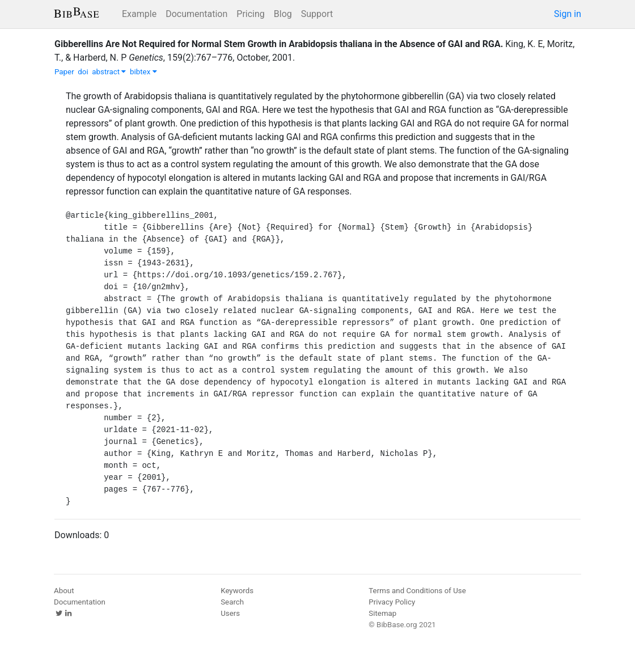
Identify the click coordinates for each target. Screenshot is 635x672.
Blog (283, 14)
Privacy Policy (392, 602)
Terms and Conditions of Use (417, 591)
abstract (109, 72)
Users (230, 613)
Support (317, 14)
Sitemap (382, 613)
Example (139, 14)
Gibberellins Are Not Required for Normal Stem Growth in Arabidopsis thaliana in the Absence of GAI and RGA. (279, 44)
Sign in (568, 14)
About (64, 591)
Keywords (237, 591)
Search (232, 602)
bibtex (143, 72)
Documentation (196, 14)
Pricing (251, 14)
